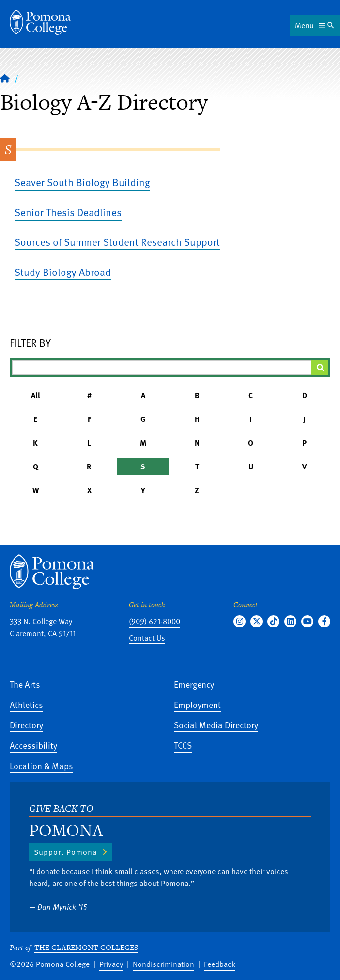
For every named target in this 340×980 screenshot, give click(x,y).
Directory (26, 725)
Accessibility (33, 745)
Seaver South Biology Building (82, 182)
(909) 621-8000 (155, 621)
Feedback (220, 964)
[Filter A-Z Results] (162, 368)
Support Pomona (65, 852)
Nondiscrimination (163, 964)
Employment (197, 704)
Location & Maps (41, 765)
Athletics (26, 704)
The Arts (25, 684)
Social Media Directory (216, 725)
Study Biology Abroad (63, 272)
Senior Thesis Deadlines (68, 212)
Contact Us (147, 638)
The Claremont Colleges (86, 947)
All (36, 395)
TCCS (183, 745)
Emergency (194, 684)
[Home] (5, 78)
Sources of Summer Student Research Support (117, 242)
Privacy (111, 964)
